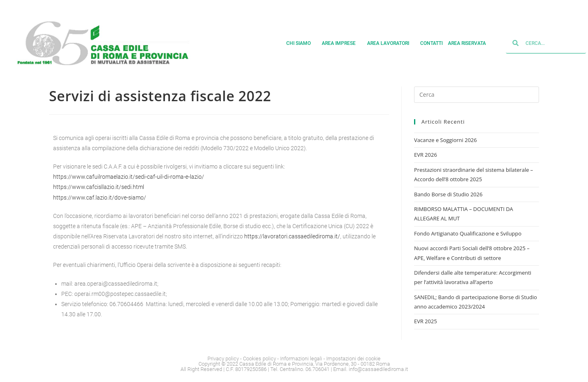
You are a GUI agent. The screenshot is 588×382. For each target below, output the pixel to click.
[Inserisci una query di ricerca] (477, 95)
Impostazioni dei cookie (353, 359)
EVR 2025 (425, 321)
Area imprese (342, 43)
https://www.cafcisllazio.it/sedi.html (99, 187)
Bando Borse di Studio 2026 (448, 194)
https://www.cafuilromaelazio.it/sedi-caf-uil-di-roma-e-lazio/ (129, 177)
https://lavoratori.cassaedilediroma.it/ (292, 236)
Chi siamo (302, 43)
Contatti (431, 43)
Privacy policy (223, 359)
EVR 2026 (425, 155)
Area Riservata (470, 43)
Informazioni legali (301, 359)
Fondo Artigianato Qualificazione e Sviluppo (468, 233)
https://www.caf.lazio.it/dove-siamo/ (100, 198)
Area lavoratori (391, 43)
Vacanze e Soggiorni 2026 (445, 140)
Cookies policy (259, 359)
